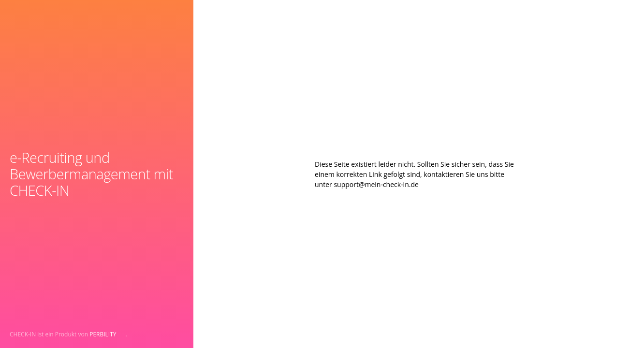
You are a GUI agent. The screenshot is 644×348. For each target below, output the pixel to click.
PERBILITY (103, 334)
